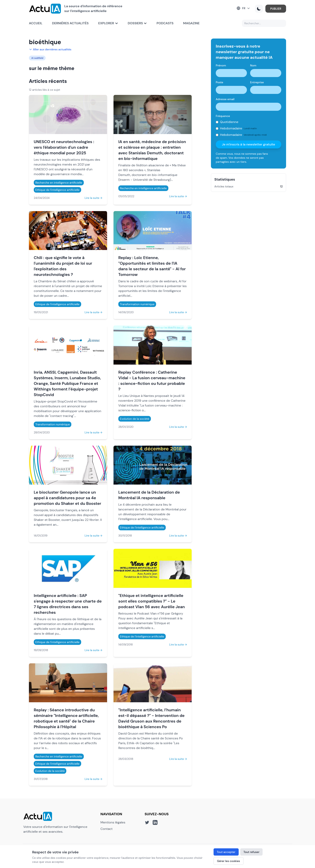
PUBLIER (276, 9)
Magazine (191, 23)
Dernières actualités (70, 23)
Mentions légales (113, 822)
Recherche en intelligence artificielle (59, 183)
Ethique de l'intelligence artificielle (57, 190)
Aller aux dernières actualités (50, 49)
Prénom (221, 65)
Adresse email (225, 99)
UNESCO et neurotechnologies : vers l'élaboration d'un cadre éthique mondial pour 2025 (64, 147)
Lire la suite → (93, 198)
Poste (219, 82)
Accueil (36, 23)
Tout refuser (252, 852)
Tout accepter (226, 852)
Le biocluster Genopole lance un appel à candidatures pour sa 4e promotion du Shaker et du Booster (67, 498)
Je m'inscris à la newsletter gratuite (249, 144)
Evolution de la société (135, 419)
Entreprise (257, 82)
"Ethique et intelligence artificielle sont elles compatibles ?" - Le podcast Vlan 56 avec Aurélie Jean (152, 601)
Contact (106, 829)
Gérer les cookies (228, 861)
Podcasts (165, 23)
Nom (253, 65)
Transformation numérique (137, 304)
